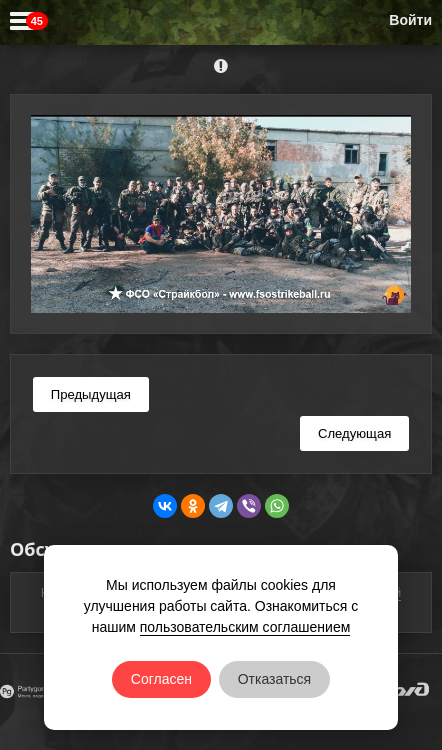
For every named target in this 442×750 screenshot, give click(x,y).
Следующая (354, 433)
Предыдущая (91, 394)
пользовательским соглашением (245, 627)
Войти (410, 20)
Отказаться (275, 679)
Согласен (161, 679)
